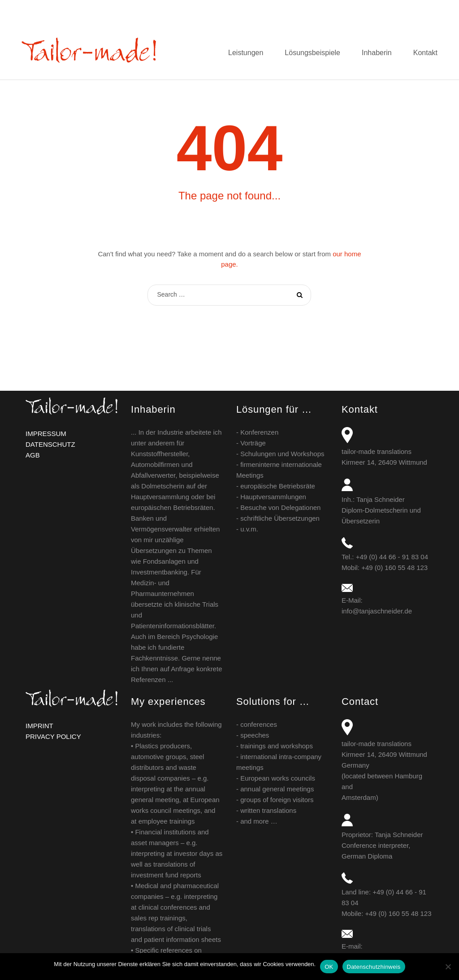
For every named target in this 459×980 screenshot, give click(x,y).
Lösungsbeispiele (312, 53)
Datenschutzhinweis (374, 967)
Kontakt (425, 53)
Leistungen (246, 53)
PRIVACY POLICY (53, 736)
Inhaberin (377, 53)
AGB (33, 455)
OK (329, 967)
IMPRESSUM (46, 434)
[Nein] (448, 967)
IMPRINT (39, 726)
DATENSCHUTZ (50, 444)
